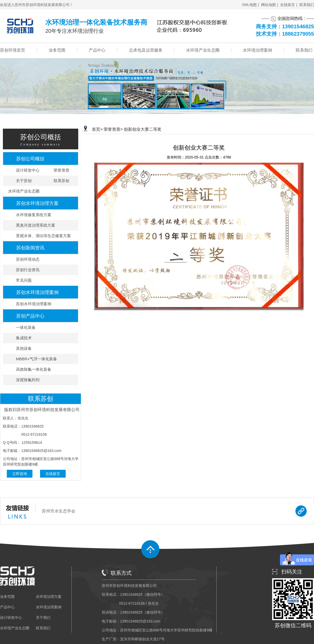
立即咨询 (20, 474)
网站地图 (268, 5)
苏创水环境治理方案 (37, 203)
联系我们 (307, 5)
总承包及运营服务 (146, 50)
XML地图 (249, 5)
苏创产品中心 (30, 316)
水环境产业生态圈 (203, 50)
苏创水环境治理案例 (37, 292)
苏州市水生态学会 (59, 511)
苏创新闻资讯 (30, 248)
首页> (97, 129)
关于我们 (43, 618)
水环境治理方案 (49, 597)
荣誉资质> (113, 129)
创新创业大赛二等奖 (143, 129)
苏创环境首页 (13, 50)
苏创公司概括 (30, 159)
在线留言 (288, 5)
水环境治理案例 (257, 50)
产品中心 (97, 50)
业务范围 (57, 50)
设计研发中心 (11, 618)
